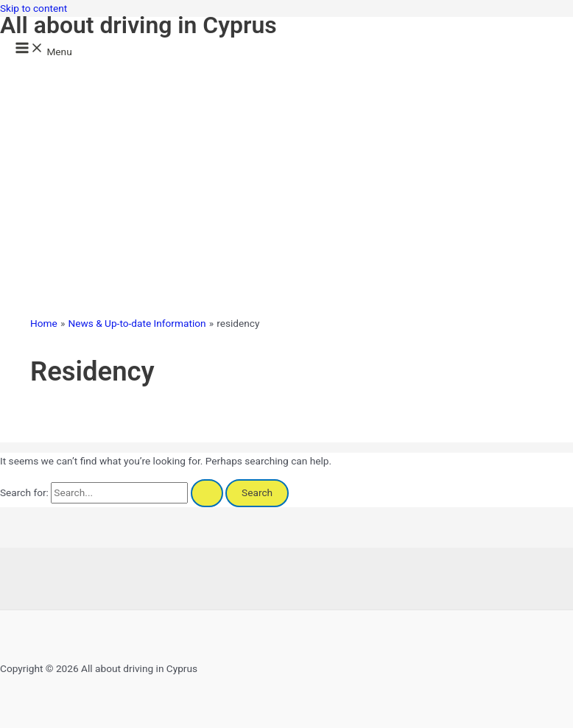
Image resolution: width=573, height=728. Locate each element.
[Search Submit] (207, 493)
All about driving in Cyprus (138, 25)
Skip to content (34, 8)
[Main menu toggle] (43, 49)
